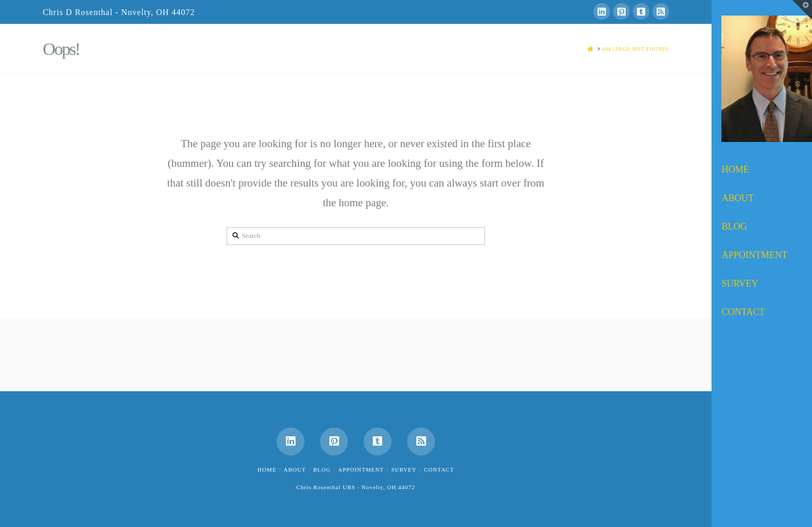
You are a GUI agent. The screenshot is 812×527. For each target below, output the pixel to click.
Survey (404, 469)
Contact (439, 469)
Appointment (361, 469)
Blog (322, 469)
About (295, 469)
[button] (802, 10)
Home (267, 469)
